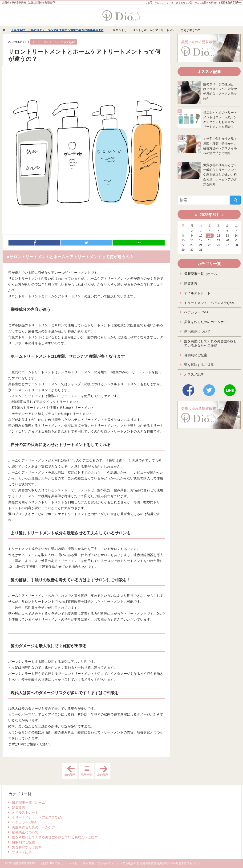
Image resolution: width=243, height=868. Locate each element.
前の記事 (71, 771)
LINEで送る (138, 243)
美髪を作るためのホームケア (206, 322)
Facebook (188, 390)
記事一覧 (86, 775)
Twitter (209, 390)
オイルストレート (197, 293)
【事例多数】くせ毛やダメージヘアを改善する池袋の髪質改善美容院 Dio (126, 863)
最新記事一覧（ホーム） (202, 274)
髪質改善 (191, 283)
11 (210, 236)
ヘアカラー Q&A (196, 312)
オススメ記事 (194, 374)
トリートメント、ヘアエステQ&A (54, 42)
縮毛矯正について (197, 332)
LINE (230, 390)
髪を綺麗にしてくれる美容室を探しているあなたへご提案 (211, 343)
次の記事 (104, 771)
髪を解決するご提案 (199, 365)
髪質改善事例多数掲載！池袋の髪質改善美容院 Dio (29, 2)
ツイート (86, 243)
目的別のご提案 (196, 355)
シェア (34, 243)
